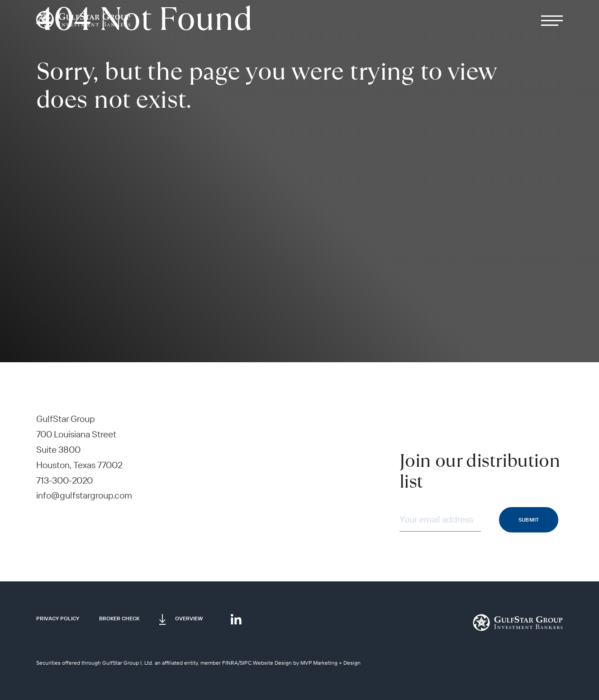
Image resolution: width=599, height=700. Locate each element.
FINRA (230, 663)
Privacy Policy (58, 618)
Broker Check (119, 618)
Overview (189, 618)
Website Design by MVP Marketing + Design (307, 663)
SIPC (246, 663)
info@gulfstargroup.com (84, 495)
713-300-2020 (64, 480)
